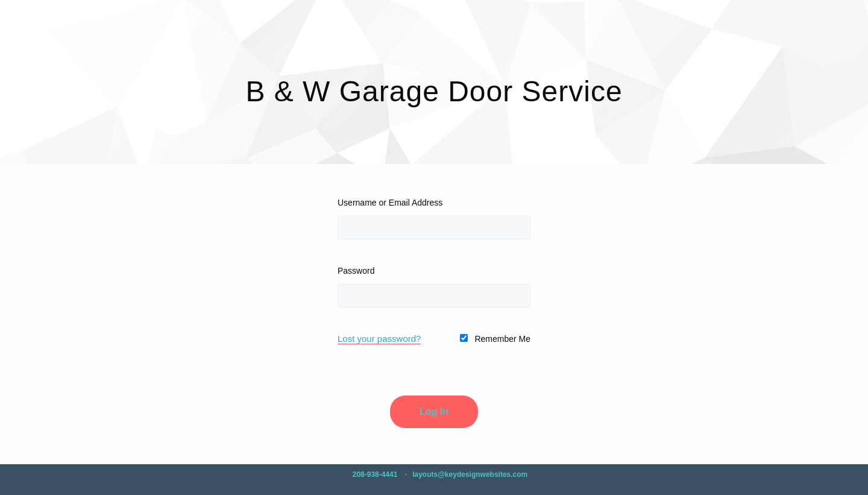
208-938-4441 (375, 475)
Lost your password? (379, 339)
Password (356, 271)
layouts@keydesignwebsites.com (470, 475)
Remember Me (495, 339)
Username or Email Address (390, 203)
